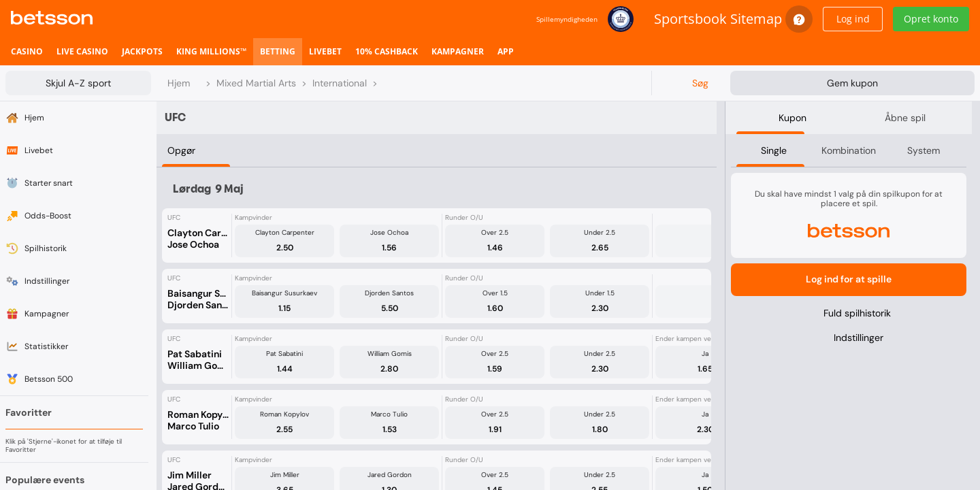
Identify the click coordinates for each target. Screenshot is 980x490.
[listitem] (27, 52)
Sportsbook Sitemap (718, 19)
